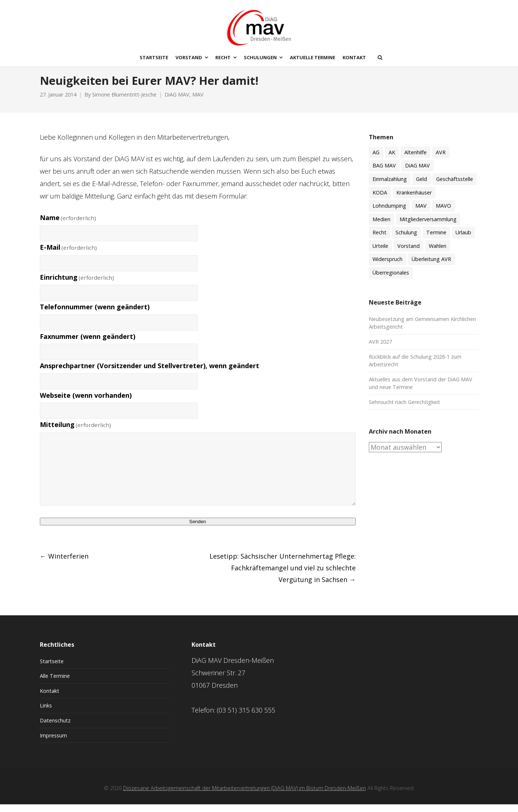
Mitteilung (76, 432)
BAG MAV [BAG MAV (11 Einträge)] (384, 173)
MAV (198, 103)
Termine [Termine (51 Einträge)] (436, 240)
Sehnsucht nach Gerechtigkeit (404, 410)
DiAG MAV (177, 103)
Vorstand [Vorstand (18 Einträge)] (409, 254)
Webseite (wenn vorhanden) (86, 403)
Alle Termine (55, 683)
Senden (198, 529)
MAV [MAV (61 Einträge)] (421, 213)
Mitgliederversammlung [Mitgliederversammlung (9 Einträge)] (428, 227)
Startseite (52, 669)
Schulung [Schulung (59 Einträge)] (406, 240)
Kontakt (50, 698)
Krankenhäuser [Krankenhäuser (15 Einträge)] (414, 200)
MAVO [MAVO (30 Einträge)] (443, 213)
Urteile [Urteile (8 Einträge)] (380, 254)
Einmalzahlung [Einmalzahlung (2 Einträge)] (390, 187)
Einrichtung (77, 285)
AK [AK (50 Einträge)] (392, 160)
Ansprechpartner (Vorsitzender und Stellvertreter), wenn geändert (150, 373)
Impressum (53, 743)
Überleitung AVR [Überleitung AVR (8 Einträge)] (431, 267)
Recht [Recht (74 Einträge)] (379, 240)
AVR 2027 (380, 349)
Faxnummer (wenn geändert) (88, 344)
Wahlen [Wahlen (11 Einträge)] (438, 254)
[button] (16, 796)
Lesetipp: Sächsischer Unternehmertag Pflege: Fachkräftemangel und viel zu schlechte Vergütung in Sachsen (283, 575)
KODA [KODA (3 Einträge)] (380, 200)
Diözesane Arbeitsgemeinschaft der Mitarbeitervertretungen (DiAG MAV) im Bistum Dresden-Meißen (245, 796)
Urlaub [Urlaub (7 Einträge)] (463, 240)
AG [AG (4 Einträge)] (376, 160)
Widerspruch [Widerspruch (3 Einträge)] (387, 267)
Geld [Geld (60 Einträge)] (421, 187)
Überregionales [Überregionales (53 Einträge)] (391, 280)
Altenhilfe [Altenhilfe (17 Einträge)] (415, 160)
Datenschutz (55, 728)
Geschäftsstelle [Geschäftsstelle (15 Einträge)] (455, 187)
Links (46, 713)
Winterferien (64, 564)
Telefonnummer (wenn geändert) (95, 314)
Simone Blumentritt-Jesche (124, 103)
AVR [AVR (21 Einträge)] (441, 160)
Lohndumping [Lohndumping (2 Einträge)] (389, 213)
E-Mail (69, 255)
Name (68, 225)
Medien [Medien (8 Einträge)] (381, 227)
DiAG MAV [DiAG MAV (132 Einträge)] (417, 173)
